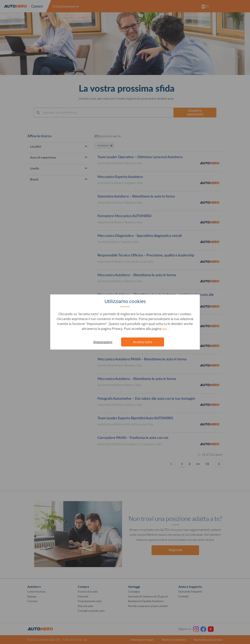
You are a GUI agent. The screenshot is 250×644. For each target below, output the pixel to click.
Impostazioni (103, 342)
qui (165, 329)
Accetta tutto (143, 342)
